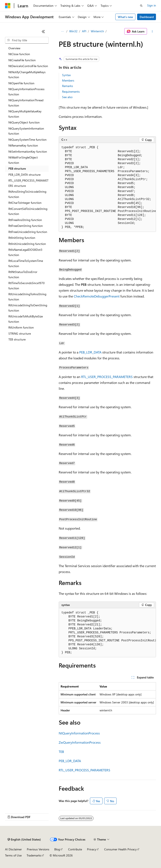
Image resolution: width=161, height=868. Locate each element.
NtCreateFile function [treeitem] (22, 60)
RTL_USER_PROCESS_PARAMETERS (107, 377)
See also (67, 97)
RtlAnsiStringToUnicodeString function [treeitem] (27, 194)
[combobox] (27, 40)
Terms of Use (13, 855)
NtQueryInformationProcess (79, 733)
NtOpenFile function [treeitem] (21, 83)
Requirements (71, 92)
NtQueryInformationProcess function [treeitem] (26, 92)
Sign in (152, 5)
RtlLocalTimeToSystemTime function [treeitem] (26, 263)
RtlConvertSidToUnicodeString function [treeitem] (28, 211)
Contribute (75, 849)
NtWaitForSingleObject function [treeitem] (23, 160)
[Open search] (141, 6)
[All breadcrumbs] (62, 31)
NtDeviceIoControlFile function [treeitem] (28, 66)
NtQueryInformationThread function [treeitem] (26, 103)
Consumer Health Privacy (120, 849)
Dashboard (147, 17)
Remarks (68, 86)
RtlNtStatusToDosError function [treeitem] (23, 274)
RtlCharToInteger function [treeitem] (25, 203)
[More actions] (152, 31)
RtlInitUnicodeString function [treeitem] (27, 244)
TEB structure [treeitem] (17, 339)
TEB (61, 752)
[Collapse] (43, 31)
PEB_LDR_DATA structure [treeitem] (24, 175)
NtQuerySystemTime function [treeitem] (27, 140)
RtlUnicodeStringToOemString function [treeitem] (28, 308)
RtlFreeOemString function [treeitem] (26, 226)
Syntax (66, 75)
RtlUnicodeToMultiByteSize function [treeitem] (26, 319)
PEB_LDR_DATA (90, 352)
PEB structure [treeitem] (17, 168)
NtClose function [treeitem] (19, 54)
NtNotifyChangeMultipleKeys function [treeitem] (27, 75)
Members (68, 80)
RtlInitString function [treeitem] (22, 238)
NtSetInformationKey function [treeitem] (28, 151)
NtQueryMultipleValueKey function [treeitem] (25, 114)
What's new (125, 17)
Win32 (73, 31)
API (84, 31)
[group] (107, 187)
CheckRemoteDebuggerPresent (97, 296)
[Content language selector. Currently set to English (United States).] (24, 839)
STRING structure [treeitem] (20, 333)
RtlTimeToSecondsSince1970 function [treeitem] (27, 286)
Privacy (92, 849)
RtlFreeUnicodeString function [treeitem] (28, 232)
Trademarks (34, 855)
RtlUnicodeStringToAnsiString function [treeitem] (27, 297)
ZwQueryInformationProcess (80, 742)
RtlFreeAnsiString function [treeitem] (25, 220)
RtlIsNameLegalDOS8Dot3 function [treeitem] (25, 252)
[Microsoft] (8, 6)
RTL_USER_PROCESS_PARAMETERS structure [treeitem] (28, 183)
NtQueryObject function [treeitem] (24, 122)
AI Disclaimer (13, 849)
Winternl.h (97, 31)
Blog (57, 849)
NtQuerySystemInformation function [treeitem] (26, 131)
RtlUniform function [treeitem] (21, 327)
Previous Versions (38, 849)
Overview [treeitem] (14, 48)
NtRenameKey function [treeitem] (23, 145)
